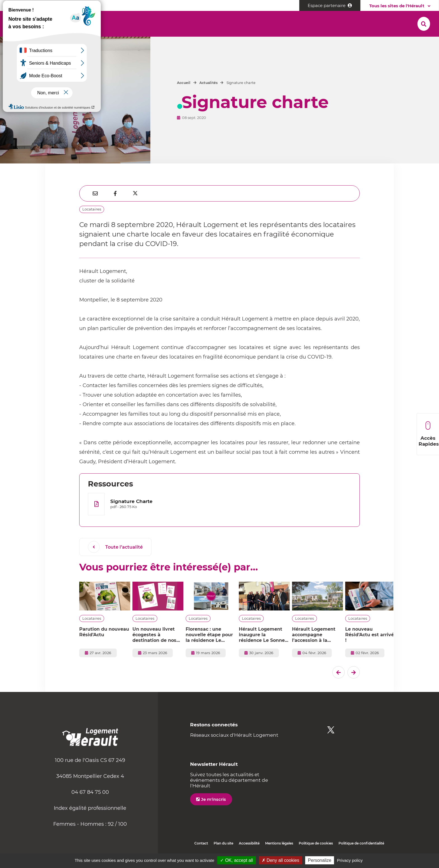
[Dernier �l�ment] (338, 686)
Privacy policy (350, 860)
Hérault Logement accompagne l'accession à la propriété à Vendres (315, 648)
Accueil (184, 96)
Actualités (208, 96)
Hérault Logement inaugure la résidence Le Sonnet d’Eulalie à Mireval (263, 648)
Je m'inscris (213, 813)
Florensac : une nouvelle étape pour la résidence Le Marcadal (209, 648)
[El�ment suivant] (354, 686)
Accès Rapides (429, 434)
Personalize (320, 860)
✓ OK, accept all (236, 860)
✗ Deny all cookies (281, 860)
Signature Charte (131, 515)
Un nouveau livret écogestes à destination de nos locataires (154, 648)
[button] (81, 23)
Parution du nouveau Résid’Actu (104, 645)
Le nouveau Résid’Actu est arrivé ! (370, 648)
